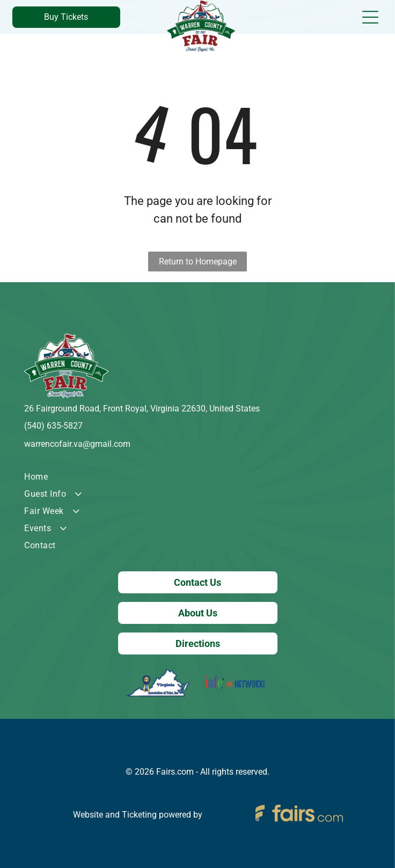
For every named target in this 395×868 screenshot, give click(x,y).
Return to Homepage (198, 262)
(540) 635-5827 (53, 426)
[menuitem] (197, 477)
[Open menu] (370, 17)
